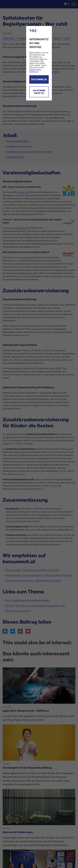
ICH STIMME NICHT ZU (39, 92)
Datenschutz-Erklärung (35, 71)
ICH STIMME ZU (39, 79)
